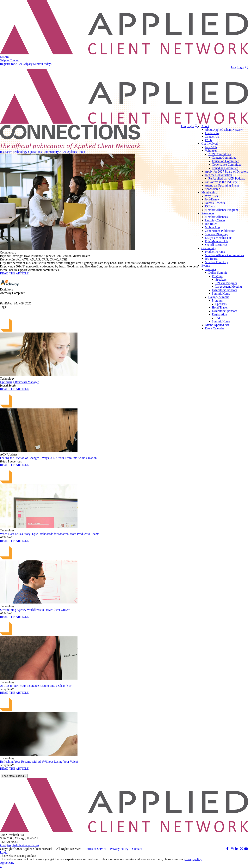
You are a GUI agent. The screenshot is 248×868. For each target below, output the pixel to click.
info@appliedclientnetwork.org (19, 845)
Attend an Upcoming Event (222, 185)
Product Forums (215, 252)
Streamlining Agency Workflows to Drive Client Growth (35, 610)
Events (206, 266)
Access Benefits (215, 203)
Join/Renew (212, 199)
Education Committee (225, 161)
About (205, 126)
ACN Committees (219, 154)
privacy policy (193, 859)
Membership (209, 192)
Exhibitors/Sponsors (224, 290)
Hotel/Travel (220, 307)
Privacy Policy (119, 849)
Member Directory (216, 262)
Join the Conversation (218, 175)
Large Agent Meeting (229, 287)
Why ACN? (212, 196)
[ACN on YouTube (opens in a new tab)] (246, 849)
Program (217, 276)
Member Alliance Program (221, 210)
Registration (219, 314)
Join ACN (211, 147)
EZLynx (210, 206)
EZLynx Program (226, 283)
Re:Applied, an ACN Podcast (226, 178)
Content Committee (224, 158)
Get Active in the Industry (221, 182)
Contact (137, 849)
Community (209, 248)
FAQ (218, 318)
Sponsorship (212, 189)
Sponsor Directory (216, 234)
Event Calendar (214, 328)
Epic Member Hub (216, 241)
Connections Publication (220, 231)
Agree (4, 863)
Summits (210, 269)
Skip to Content (10, 60)
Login (240, 67)
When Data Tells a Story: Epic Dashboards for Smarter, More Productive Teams (50, 534)
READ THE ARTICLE (14, 273)
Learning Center (215, 220)
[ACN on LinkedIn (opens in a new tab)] (237, 849)
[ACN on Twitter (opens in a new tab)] (241, 849)
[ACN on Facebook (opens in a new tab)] (227, 849)
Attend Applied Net (217, 325)
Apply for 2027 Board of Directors (226, 171)
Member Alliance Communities (224, 255)
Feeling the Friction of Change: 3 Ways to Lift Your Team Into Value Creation (48, 458)
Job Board (211, 259)
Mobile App (212, 227)
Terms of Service (96, 849)
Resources (208, 213)
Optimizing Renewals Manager (19, 382)
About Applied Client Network (224, 130)
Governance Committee (226, 165)
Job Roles (211, 224)
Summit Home (221, 293)
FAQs (208, 140)
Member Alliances (216, 217)
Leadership (212, 133)
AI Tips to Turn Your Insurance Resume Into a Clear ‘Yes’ (36, 686)
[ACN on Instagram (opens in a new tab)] (232, 849)
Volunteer (211, 151)
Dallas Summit (218, 273)
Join (233, 67)
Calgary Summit (218, 297)
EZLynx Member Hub (219, 238)
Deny (11, 863)
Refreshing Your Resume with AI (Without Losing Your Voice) (39, 762)
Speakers (221, 280)
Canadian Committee (225, 168)
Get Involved (209, 144)
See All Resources (216, 245)
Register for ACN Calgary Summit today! (26, 64)
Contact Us (212, 137)
